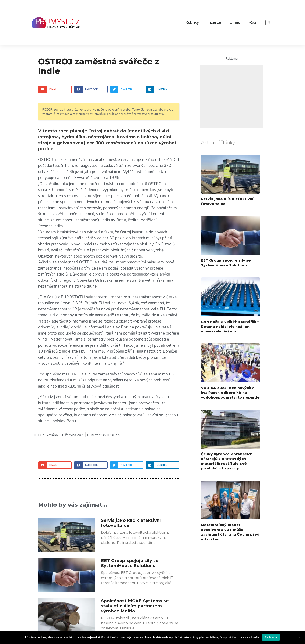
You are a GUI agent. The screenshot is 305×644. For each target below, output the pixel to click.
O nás (235, 22)
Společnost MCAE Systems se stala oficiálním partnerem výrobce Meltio (135, 606)
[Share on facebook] (91, 89)
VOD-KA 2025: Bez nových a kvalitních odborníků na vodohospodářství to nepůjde (230, 393)
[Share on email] (55, 89)
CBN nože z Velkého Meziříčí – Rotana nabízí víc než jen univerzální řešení (230, 327)
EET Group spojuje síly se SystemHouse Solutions (130, 563)
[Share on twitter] (127, 89)
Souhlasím (271, 637)
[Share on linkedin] (162, 89)
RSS (252, 22)
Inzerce (214, 22)
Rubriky (192, 22)
